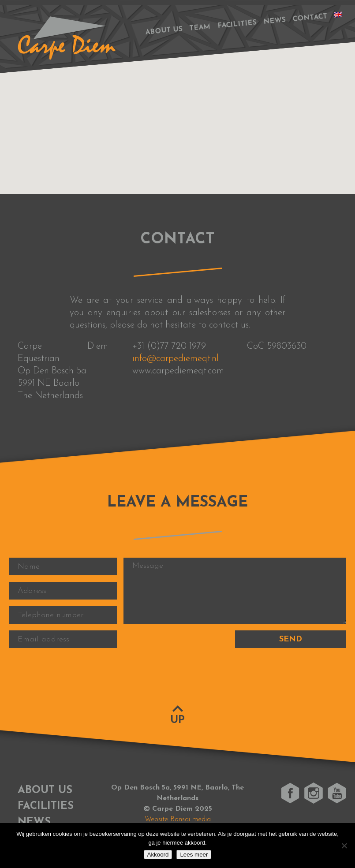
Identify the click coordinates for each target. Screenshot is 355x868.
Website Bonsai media (178, 820)
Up (177, 720)
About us (164, 31)
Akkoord (158, 855)
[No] (344, 846)
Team (200, 28)
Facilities (237, 25)
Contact (310, 18)
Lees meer (194, 855)
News (275, 21)
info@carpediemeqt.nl (176, 359)
